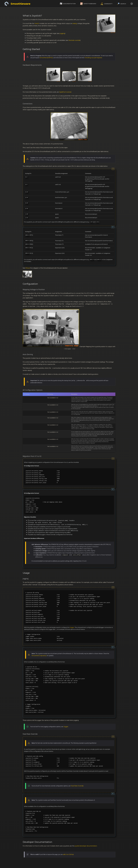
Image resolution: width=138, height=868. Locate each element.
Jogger (72, 627)
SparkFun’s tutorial (65, 92)
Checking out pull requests (93, 58)
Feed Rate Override (77, 786)
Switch (37, 23)
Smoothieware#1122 (46, 58)
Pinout (28, 268)
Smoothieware (21, 4)
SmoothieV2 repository (39, 656)
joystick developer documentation (86, 846)
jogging (62, 33)
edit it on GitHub (68, 854)
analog (75, 23)
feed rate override (74, 40)
